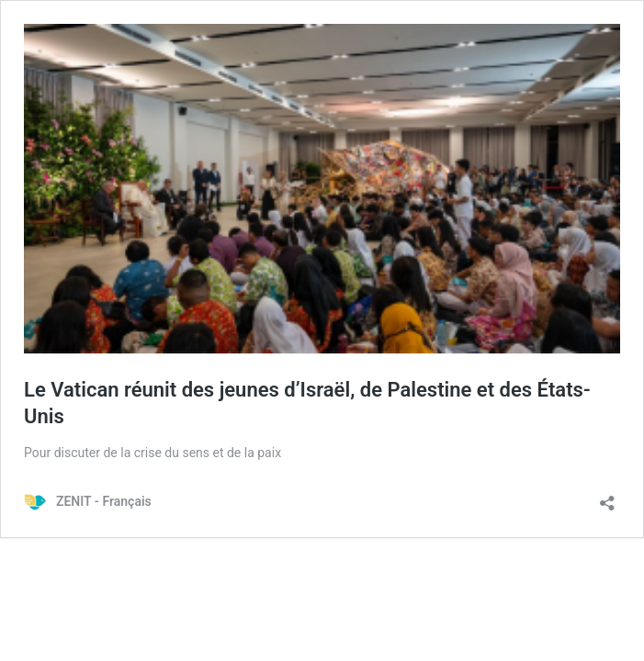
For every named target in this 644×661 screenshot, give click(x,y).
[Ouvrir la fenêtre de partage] (607, 497)
